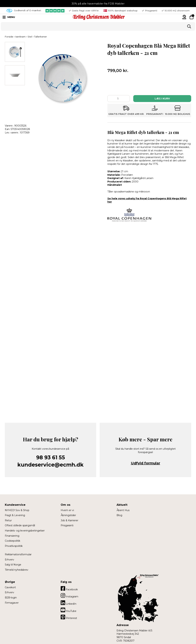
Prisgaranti (67, 525)
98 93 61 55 (51, 457)
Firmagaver (12, 603)
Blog (119, 515)
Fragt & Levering (15, 515)
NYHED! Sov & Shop (17, 510)
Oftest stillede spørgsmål (20, 525)
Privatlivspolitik (14, 546)
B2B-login (11, 598)
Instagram (69, 595)
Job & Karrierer (69, 520)
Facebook (69, 588)
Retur (8, 520)
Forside (9, 37)
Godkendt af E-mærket (24, 11)
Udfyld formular (145, 463)
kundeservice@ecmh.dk (51, 465)
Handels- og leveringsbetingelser (25, 531)
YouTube (69, 610)
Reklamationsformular (18, 554)
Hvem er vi (67, 510)
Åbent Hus (123, 510)
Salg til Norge (13, 565)
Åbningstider (68, 515)
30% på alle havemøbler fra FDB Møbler (98, 4)
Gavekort (10, 587)
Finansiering (12, 536)
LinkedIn (69, 603)
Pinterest (69, 617)
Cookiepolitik (12, 541)
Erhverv (9, 560)
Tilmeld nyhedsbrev (17, 570)
